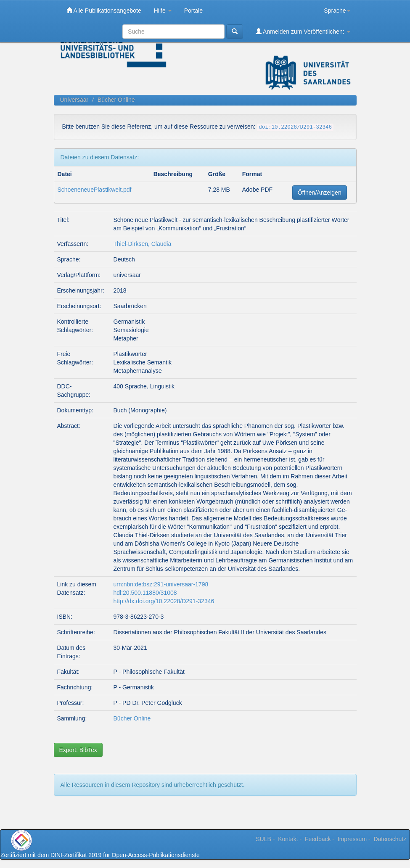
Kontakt (288, 839)
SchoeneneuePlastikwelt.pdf (95, 190)
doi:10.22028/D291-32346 (295, 127)
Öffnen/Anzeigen (320, 193)
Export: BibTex (78, 750)
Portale (193, 11)
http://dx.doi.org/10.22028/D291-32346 (164, 601)
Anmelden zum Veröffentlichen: (303, 31)
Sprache (337, 11)
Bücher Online (116, 100)
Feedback (318, 839)
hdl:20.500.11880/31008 (145, 593)
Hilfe (163, 11)
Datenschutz (390, 839)
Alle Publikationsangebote (104, 10)
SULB (263, 839)
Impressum (352, 839)
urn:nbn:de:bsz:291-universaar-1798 (161, 584)
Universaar (74, 100)
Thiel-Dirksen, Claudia (143, 244)
